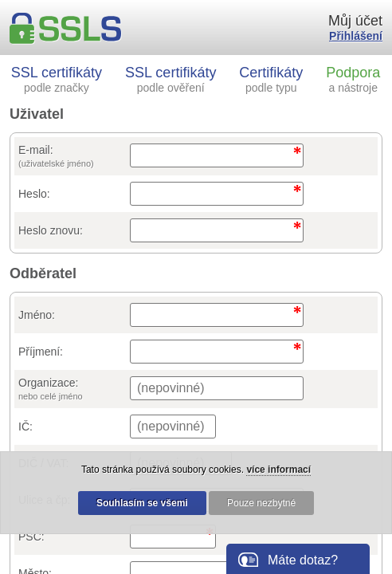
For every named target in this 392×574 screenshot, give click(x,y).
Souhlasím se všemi (142, 503)
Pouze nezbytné (261, 503)
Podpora (353, 79)
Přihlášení (356, 36)
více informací (278, 470)
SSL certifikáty (57, 79)
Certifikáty (271, 79)
